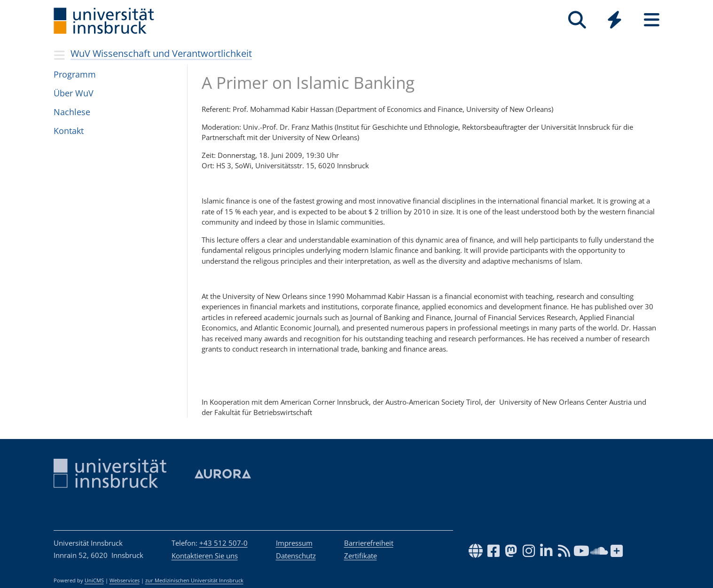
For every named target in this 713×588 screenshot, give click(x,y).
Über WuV (74, 93)
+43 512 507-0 (223, 543)
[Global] (615, 21)
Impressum (294, 543)
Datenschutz (296, 556)
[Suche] (577, 20)
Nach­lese (72, 112)
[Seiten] (652, 20)
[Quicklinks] (615, 20)
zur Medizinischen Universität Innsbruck (194, 580)
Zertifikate (360, 556)
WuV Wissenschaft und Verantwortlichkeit (161, 53)
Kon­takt (69, 131)
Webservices (125, 580)
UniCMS (94, 580)
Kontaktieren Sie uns (205, 556)
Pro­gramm (75, 74)
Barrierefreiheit (369, 543)
